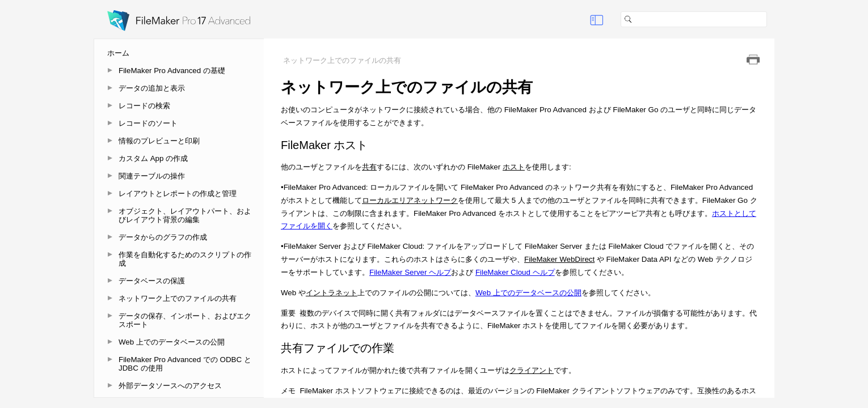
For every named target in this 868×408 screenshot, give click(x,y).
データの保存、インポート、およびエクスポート (185, 320)
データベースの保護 (152, 281)
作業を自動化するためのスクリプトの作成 (185, 259)
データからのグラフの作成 (163, 237)
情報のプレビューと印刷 (159, 141)
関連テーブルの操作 (152, 176)
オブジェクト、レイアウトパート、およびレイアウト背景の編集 (185, 215)
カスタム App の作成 (153, 158)
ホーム (118, 53)
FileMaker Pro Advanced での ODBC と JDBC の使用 (185, 364)
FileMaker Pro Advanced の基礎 (172, 71)
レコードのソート (148, 123)
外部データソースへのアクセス (170, 386)
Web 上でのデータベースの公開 (172, 342)
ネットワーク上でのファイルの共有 (178, 298)
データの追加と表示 (152, 88)
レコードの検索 (144, 106)
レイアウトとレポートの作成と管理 (178, 194)
